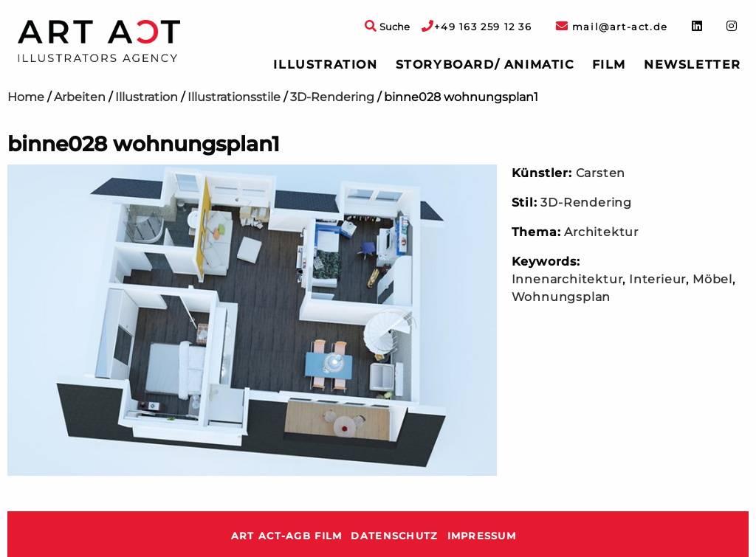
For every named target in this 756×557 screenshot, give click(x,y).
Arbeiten (80, 97)
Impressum (482, 536)
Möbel (712, 279)
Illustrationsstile (234, 97)
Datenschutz (394, 536)
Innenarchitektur (567, 279)
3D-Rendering (332, 97)
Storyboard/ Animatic (485, 65)
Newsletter (693, 65)
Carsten (601, 173)
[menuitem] (325, 65)
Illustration (325, 65)
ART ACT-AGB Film (286, 536)
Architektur (601, 232)
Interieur (657, 279)
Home (26, 97)
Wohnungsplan (561, 297)
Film (609, 65)
